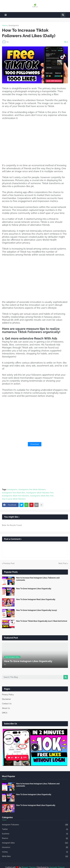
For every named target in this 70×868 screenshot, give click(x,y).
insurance (35, 847)
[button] (6, 15)
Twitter (35, 829)
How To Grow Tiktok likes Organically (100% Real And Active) (42, 621)
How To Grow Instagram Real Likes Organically (36, 599)
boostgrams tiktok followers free (40, 493)
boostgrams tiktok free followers (16, 496)
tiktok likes (35, 856)
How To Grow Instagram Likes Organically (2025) (36, 610)
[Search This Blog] (32, 677)
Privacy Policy (8, 695)
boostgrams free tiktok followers (32, 489)
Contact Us (7, 704)
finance (35, 838)
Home (5, 25)
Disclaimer (6, 699)
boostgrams (14, 25)
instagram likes (35, 843)
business (35, 834)
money (35, 852)
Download (35, 444)
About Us (6, 708)
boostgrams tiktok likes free (42, 496)
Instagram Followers (35, 825)
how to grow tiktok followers (14, 499)
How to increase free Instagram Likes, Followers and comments (38, 579)
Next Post (63, 563)
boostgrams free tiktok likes (14, 493)
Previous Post (9, 563)
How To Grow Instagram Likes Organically (34, 589)
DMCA (5, 713)
